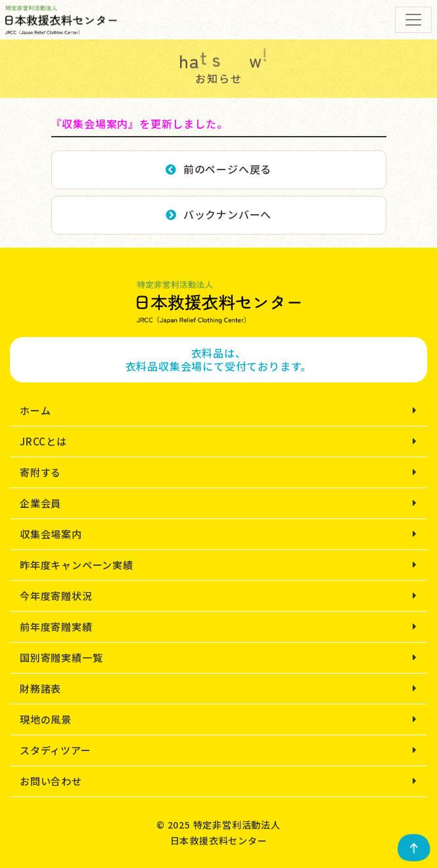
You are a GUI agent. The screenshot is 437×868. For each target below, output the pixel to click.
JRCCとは (43, 441)
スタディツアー (56, 750)
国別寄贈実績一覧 (61, 657)
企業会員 (40, 503)
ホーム (35, 410)
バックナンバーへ (218, 214)
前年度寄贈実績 (56, 627)
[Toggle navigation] (413, 20)
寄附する (40, 472)
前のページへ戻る (218, 169)
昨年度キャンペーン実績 (77, 565)
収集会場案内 (51, 534)
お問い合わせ (51, 781)
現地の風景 (46, 719)
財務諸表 (40, 688)
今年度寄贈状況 (56, 596)
